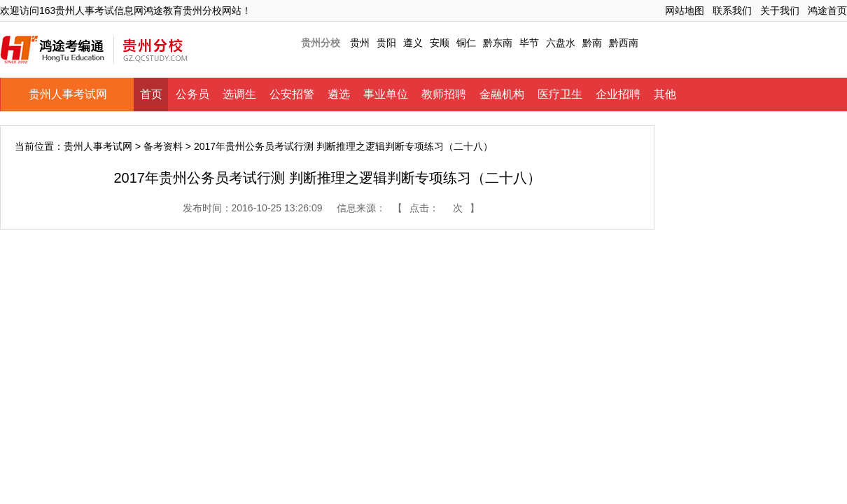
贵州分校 (321, 43)
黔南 (592, 43)
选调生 (239, 94)
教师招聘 (444, 94)
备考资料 (163, 146)
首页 (151, 94)
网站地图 (685, 10)
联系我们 (732, 10)
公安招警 (292, 94)
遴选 (339, 94)
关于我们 (780, 10)
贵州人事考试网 (68, 94)
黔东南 (498, 43)
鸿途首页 (827, 10)
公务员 (192, 94)
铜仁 (466, 43)
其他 (665, 94)
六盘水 (561, 43)
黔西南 (624, 43)
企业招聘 (618, 94)
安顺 (440, 43)
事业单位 (386, 94)
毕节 (529, 43)
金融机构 (502, 94)
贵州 (360, 43)
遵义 (413, 43)
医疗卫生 (560, 94)
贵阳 (386, 43)
